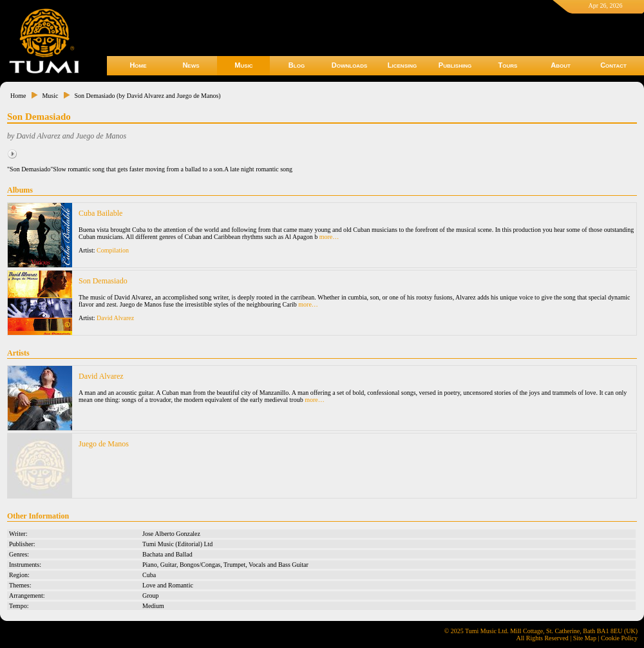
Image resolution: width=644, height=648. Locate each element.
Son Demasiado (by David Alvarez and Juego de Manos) (147, 96)
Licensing (402, 65)
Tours (508, 65)
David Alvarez (115, 318)
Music (243, 65)
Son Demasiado (103, 281)
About (561, 65)
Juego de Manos (104, 444)
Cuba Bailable (100, 213)
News (191, 65)
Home (138, 65)
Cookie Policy (619, 638)
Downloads (350, 65)
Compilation (113, 250)
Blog (297, 65)
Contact (613, 65)
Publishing (455, 65)
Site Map (585, 638)
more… (329, 237)
